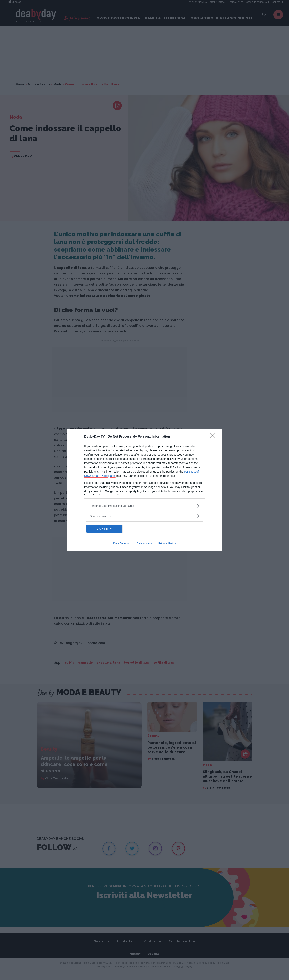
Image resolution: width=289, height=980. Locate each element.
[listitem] (144, 506)
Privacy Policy (167, 543)
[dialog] (144, 490)
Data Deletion (122, 543)
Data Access (144, 543)
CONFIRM (105, 529)
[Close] (214, 437)
